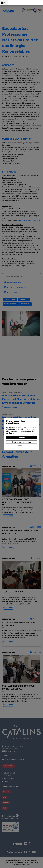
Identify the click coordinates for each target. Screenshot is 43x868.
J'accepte (21, 438)
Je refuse (22, 446)
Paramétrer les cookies (22, 442)
